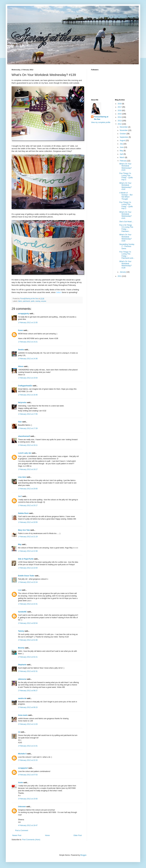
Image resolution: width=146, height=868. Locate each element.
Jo (19, 732)
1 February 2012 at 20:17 (28, 505)
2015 (120, 114)
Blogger (83, 855)
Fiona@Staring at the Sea (101, 118)
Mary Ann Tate (24, 530)
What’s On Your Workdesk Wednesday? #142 (125, 186)
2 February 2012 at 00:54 (28, 623)
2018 (120, 104)
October (123, 134)
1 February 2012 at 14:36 (28, 359)
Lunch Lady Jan (25, 453)
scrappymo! (23, 768)
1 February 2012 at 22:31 (28, 604)
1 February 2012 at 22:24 (28, 582)
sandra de (22, 698)
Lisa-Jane (22, 477)
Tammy (21, 631)
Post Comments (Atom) (31, 840)
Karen (21, 330)
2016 (120, 111)
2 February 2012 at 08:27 (28, 691)
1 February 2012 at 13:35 (28, 323)
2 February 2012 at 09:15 (28, 707)
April (122, 154)
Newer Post (17, 835)
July (121, 144)
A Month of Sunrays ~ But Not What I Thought (126, 196)
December (124, 127)
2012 (120, 124)
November (124, 130)
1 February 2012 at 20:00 (28, 489)
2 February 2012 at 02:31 (28, 671)
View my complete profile (101, 122)
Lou (20, 590)
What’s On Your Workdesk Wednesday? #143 (125, 167)
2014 (120, 117)
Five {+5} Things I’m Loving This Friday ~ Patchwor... (126, 228)
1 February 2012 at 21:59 (28, 551)
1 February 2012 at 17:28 (28, 428)
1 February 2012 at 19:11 (28, 445)
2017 (120, 107)
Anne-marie (23, 715)
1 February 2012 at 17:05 (28, 414)
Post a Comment (22, 830)
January (123, 272)
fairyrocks (22, 402)
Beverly (21, 648)
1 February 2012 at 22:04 (28, 568)
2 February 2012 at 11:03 (28, 724)
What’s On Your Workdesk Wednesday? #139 (125, 265)
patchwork (26, 301)
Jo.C (20, 496)
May (20, 544)
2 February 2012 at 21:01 (28, 746)
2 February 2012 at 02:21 (28, 657)
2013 (120, 121)
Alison (21, 366)
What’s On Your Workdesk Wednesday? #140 (125, 238)
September (124, 137)
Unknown (22, 807)
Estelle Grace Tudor (26, 576)
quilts (33, 301)
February (123, 161)
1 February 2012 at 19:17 (28, 469)
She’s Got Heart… (126, 222)
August (123, 140)
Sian (20, 422)
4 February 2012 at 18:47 (28, 825)
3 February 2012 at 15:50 (28, 799)
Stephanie (22, 665)
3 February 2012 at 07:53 (28, 775)
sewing (38, 301)
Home (47, 835)
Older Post (78, 835)
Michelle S (22, 754)
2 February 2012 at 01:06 (28, 640)
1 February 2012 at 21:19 (28, 537)
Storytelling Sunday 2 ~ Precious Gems (127, 246)
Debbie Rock (23, 513)
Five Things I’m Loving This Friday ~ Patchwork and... (127, 255)
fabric (20, 301)
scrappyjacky (24, 314)
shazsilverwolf (24, 436)
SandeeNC (22, 612)
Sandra (21, 350)
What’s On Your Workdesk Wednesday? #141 (125, 215)
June (122, 147)
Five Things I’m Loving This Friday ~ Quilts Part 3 (126, 205)
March (122, 157)
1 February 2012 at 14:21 (28, 342)
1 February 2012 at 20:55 (28, 522)
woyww (44, 301)
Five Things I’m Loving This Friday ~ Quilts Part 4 (126, 176)
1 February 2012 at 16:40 (28, 395)
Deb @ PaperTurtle (26, 559)
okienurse (22, 679)
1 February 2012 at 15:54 (28, 378)
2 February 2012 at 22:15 (28, 760)
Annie (20, 783)
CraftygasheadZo (25, 386)
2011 (120, 276)
